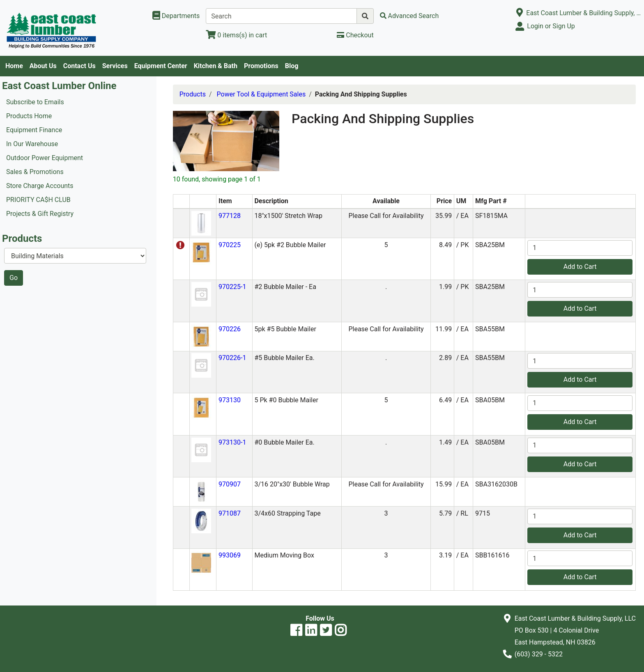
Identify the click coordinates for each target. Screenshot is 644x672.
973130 (230, 400)
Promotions (261, 66)
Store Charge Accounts (40, 186)
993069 (230, 555)
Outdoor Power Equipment (45, 158)
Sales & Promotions (35, 172)
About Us (43, 66)
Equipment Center (161, 66)
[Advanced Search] (409, 16)
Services (115, 66)
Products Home (29, 116)
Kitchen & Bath (216, 66)
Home (14, 66)
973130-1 (232, 442)
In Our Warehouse (32, 144)
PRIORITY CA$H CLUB (38, 200)
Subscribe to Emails (35, 102)
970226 (230, 329)
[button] (201, 223)
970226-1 (232, 358)
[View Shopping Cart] (236, 35)
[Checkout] (355, 35)
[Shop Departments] (176, 16)
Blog (292, 66)
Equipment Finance (34, 130)
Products (193, 94)
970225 (230, 245)
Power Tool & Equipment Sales (261, 94)
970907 (230, 484)
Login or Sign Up (551, 26)
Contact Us (79, 66)
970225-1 (232, 287)
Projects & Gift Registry (40, 214)
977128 (230, 216)
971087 (230, 513)
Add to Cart (580, 267)
